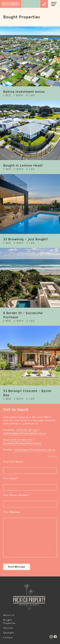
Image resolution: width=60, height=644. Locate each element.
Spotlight (9, 633)
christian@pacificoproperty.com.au (25, 433)
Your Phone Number (16, 495)
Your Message (12, 512)
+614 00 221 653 (27, 430)
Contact (8, 638)
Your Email (11, 479)
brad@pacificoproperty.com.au (22, 443)
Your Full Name (13, 462)
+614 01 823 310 (21, 440)
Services (8, 628)
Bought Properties (10, 622)
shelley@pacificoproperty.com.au (35, 450)
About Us (9, 615)
